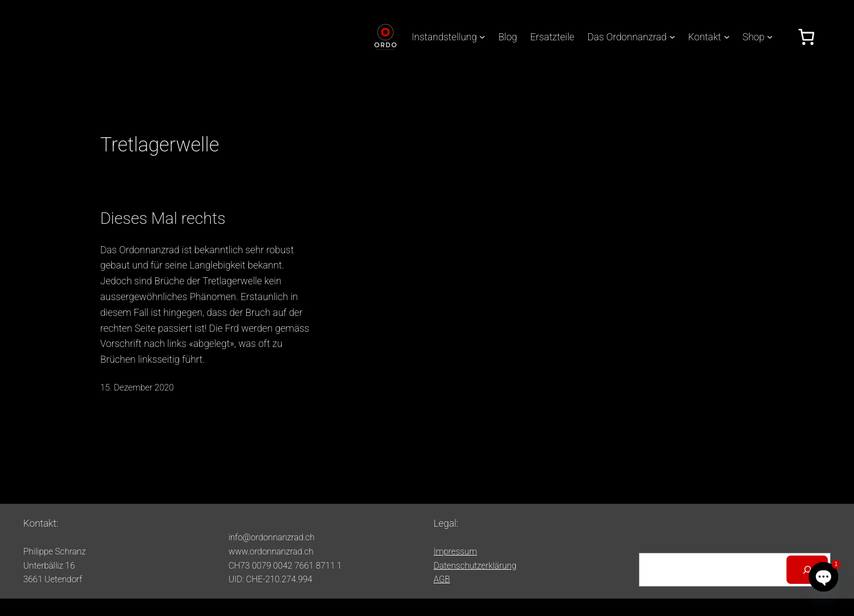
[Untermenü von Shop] (770, 37)
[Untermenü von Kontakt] (727, 37)
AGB (442, 579)
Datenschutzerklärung (475, 566)
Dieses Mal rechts (163, 218)
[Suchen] (807, 570)
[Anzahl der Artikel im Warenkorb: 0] (806, 37)
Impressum (455, 551)
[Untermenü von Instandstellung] (482, 37)
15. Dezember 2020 (137, 388)
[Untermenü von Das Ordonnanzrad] (672, 37)
